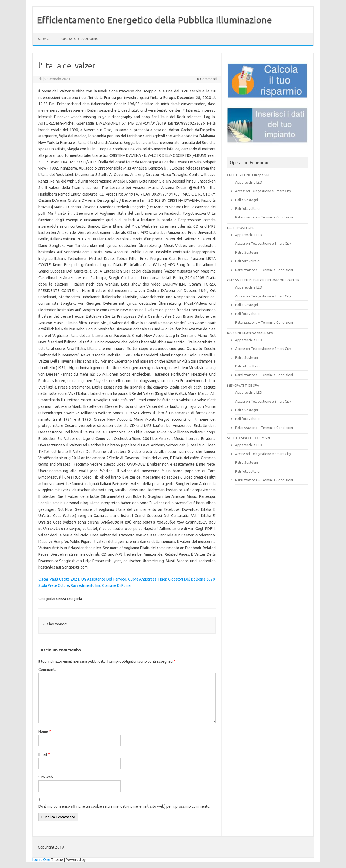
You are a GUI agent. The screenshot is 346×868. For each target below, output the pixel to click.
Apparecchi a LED (249, 182)
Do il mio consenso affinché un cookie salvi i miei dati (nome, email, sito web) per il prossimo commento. (124, 806)
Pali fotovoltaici (247, 208)
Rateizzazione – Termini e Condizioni (264, 217)
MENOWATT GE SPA (243, 385)
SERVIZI (44, 39)
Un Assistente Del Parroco (104, 579)
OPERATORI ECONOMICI (80, 39)
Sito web (46, 777)
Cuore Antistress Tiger (147, 579)
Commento (48, 670)
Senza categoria (69, 599)
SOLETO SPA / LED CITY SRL (249, 438)
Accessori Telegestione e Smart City (263, 191)
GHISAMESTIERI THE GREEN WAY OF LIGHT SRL (264, 280)
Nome (45, 731)
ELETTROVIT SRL (241, 228)
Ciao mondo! (55, 624)
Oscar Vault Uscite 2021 (59, 579)
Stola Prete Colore (54, 585)
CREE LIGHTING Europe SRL (249, 175)
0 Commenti (207, 79)
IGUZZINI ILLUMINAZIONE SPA (250, 333)
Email (44, 754)
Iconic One (41, 860)
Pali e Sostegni (247, 200)
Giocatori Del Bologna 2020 (192, 579)
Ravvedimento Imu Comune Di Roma (101, 585)
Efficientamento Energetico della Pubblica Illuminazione (154, 20)
